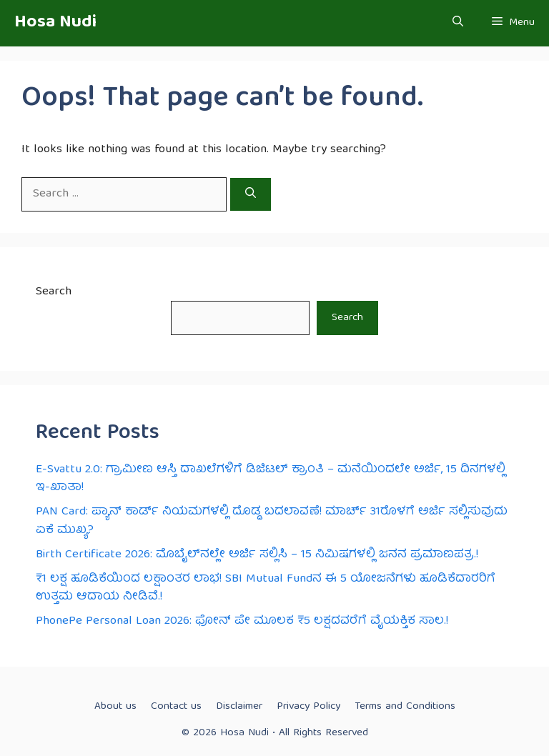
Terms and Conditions (405, 707)
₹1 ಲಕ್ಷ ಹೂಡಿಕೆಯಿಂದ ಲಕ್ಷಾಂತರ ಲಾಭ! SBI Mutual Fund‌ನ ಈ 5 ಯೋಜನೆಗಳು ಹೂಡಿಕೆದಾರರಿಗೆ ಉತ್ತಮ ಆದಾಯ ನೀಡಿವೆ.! (266, 588)
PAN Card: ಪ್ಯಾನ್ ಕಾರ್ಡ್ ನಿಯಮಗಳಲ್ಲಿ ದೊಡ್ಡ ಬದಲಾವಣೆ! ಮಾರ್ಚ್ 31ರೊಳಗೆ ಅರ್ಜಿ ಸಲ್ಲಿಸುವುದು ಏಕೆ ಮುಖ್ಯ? (272, 521)
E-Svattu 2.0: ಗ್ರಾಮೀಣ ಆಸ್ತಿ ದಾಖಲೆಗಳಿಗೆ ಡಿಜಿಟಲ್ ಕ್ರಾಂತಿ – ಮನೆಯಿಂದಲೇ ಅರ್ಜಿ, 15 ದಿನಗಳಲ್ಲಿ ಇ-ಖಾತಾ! (271, 479)
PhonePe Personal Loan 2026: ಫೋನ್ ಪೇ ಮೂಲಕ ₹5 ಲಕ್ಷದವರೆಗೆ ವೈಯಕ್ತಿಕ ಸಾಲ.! (242, 621)
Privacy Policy (308, 707)
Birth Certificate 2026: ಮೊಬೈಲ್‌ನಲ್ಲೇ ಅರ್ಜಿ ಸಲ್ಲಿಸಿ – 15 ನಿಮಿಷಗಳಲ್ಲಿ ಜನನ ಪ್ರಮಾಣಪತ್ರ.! (257, 555)
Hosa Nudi (55, 23)
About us (115, 707)
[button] (458, 23)
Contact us (176, 707)
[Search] (251, 194)
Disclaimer (239, 707)
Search (54, 292)
